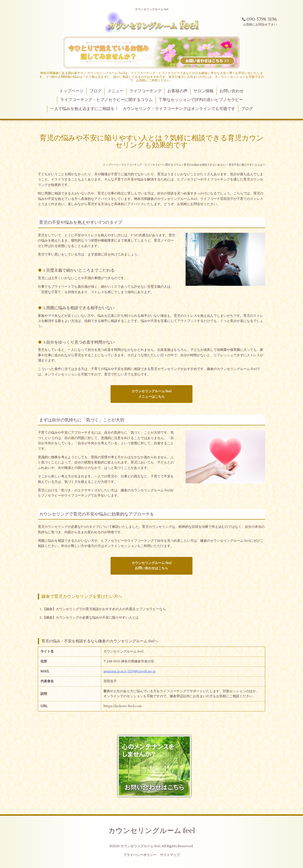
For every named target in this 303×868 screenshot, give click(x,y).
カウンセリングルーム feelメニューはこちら (151, 394)
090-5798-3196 (260, 19)
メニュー (116, 91)
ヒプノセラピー (189, 180)
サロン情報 (203, 91)
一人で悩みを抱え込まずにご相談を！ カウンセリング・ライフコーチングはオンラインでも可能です (143, 109)
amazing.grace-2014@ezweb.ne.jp (130, 671)
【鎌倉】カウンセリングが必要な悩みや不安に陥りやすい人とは (91, 618)
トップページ (71, 91)
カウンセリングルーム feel (237, 369)
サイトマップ (170, 855)
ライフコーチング (146, 91)
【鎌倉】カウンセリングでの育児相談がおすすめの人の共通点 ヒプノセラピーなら (104, 609)
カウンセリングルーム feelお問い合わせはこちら (151, 566)
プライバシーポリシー (140, 855)
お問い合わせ (232, 91)
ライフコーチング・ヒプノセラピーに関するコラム (106, 100)
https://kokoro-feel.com (123, 706)
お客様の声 (177, 91)
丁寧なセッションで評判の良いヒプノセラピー (201, 100)
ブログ (96, 91)
